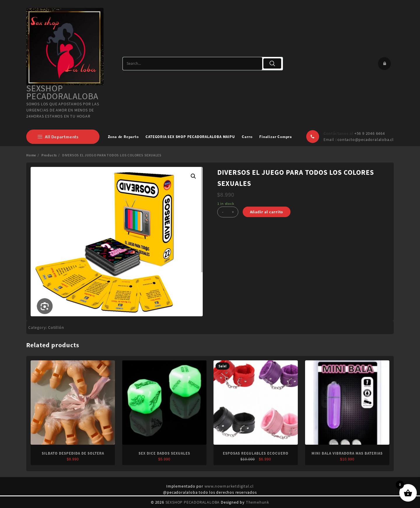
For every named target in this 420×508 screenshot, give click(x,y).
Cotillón (56, 327)
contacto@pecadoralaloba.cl (366, 139)
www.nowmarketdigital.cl (229, 486)
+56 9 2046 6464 (370, 133)
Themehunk (258, 502)
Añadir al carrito (267, 212)
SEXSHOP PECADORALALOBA (62, 92)
